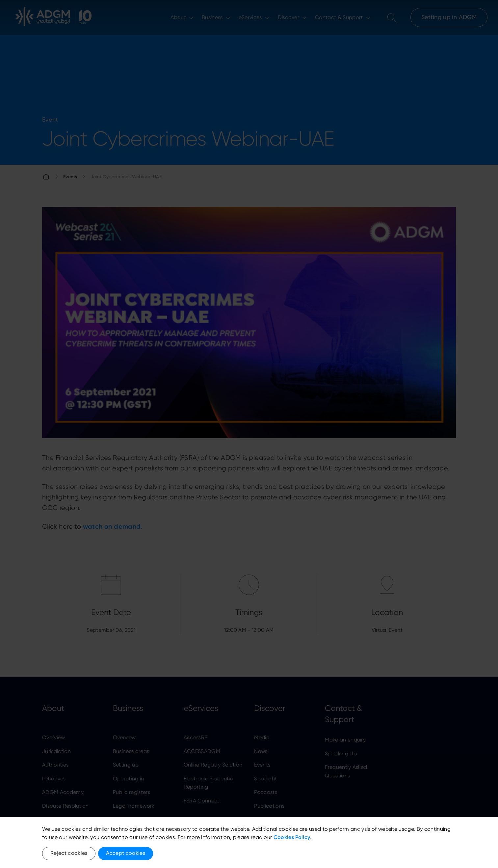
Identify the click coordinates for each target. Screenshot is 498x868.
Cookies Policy (292, 837)
